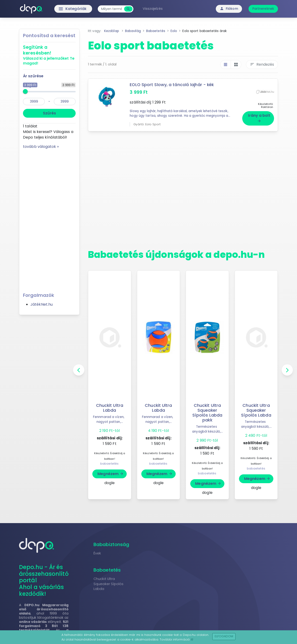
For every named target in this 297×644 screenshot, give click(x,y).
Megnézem (111, 474)
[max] (65, 102)
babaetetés (109, 464)
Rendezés (262, 64)
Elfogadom (224, 636)
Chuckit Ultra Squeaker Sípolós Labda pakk (207, 413)
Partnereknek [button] (263, 9)
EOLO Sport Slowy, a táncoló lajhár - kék (172, 85)
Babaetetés (107, 570)
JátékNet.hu (42, 304)
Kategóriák (63, 9)
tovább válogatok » (41, 147)
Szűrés (49, 113)
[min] (34, 102)
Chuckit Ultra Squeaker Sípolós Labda (256, 410)
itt (192, 639)
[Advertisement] (49, 219)
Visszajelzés (153, 9)
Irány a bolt (259, 118)
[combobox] (111, 9)
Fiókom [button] (229, 9)
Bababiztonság (111, 544)
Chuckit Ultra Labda (110, 408)
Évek (97, 553)
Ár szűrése (33, 76)
